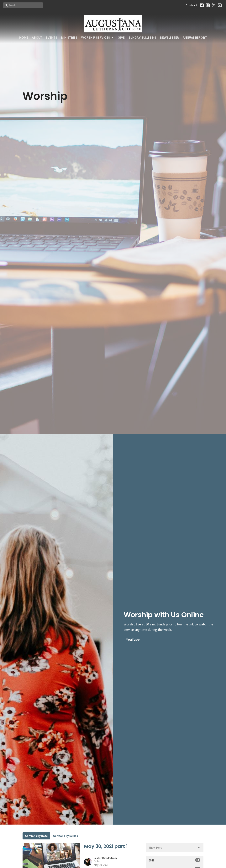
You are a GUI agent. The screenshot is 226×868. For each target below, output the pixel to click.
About (37, 38)
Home (24, 38)
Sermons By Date (36, 836)
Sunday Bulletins (142, 38)
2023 (175, 860)
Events (52, 38)
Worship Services (97, 38)
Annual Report (195, 38)
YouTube (133, 640)
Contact (191, 5)
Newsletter (169, 38)
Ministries (69, 38)
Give (121, 38)
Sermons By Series (66, 836)
